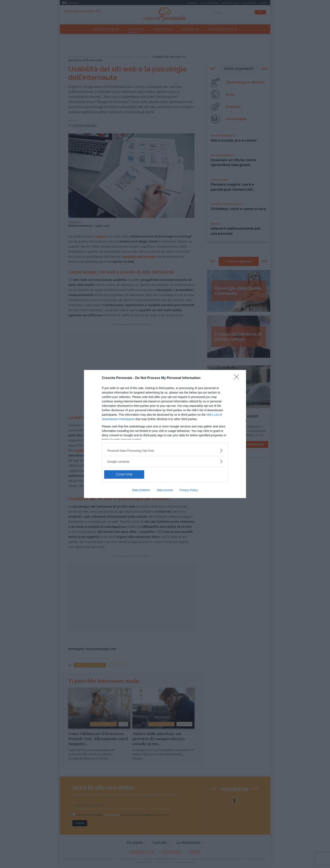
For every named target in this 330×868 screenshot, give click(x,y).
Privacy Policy (189, 490)
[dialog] (165, 434)
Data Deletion (141, 490)
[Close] (238, 378)
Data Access (165, 490)
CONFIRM (124, 474)
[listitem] (165, 451)
